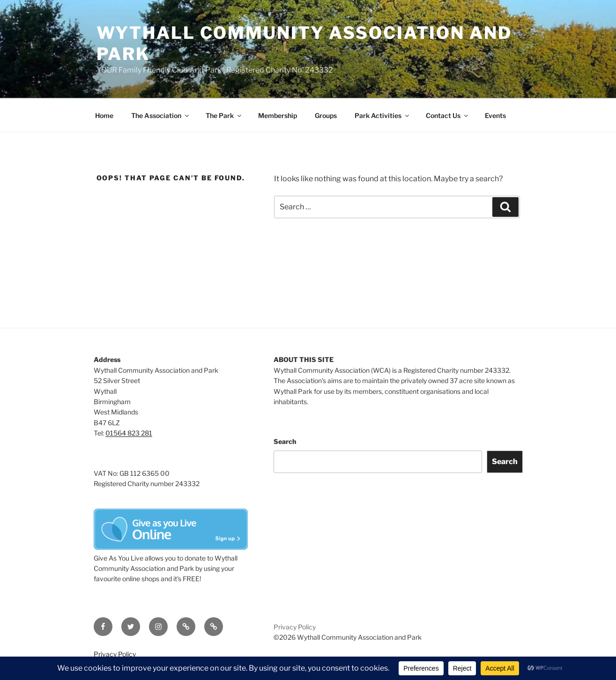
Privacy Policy (295, 627)
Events (495, 115)
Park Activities (382, 115)
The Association (161, 115)
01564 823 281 (129, 433)
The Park (224, 115)
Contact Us (448, 115)
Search (285, 441)
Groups (326, 115)
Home (104, 115)
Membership (278, 115)
